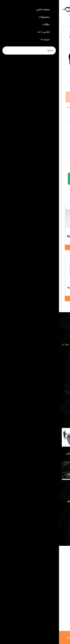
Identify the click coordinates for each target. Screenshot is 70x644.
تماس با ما (62, 396)
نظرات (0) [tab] (46, 118)
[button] (12, 36)
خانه (65, 382)
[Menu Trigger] (61, 8)
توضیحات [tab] (57, 118)
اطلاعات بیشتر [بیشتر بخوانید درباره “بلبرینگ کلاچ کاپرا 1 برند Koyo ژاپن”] (20, 298)
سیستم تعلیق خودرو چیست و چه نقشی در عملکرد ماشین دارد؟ (37, 455)
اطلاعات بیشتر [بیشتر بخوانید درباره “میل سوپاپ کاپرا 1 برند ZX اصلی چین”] (49, 247)
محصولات (62, 402)
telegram (53, 359)
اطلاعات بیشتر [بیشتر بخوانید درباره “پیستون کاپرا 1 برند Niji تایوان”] (20, 247)
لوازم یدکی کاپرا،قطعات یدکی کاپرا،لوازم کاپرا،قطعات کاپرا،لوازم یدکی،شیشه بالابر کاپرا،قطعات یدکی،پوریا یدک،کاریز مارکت (36, 109)
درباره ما (63, 389)
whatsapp (63, 359)
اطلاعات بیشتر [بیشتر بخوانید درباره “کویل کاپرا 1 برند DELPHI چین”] (49, 298)
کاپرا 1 (56, 107)
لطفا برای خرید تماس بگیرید (32, 179)
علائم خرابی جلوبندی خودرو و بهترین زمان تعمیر (42, 424)
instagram (43, 359)
